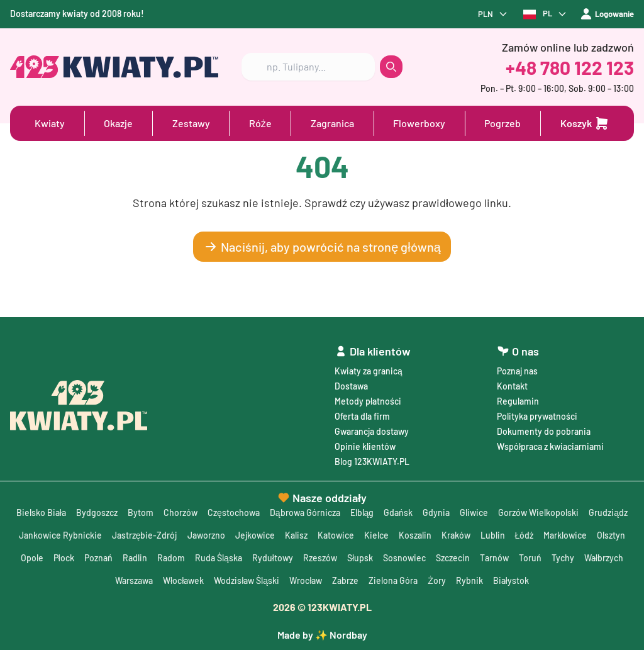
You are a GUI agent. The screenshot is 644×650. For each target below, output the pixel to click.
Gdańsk (398, 513)
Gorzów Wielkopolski (538, 513)
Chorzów (180, 513)
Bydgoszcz (97, 513)
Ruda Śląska (219, 558)
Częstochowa (234, 513)
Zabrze (345, 580)
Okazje (118, 123)
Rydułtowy (273, 558)
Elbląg (362, 513)
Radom (171, 558)
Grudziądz (608, 513)
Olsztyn (611, 535)
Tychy (563, 558)
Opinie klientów (365, 446)
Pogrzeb (502, 123)
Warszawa (134, 580)
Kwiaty (50, 123)
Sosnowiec (404, 558)
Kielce (376, 535)
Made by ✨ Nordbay (322, 635)
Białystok (511, 580)
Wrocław (306, 580)
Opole (32, 558)
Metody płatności (368, 401)
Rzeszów (320, 558)
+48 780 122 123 (570, 67)
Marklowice (565, 535)
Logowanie (604, 14)
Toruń (530, 558)
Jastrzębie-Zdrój (145, 535)
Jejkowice (255, 535)
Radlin (135, 558)
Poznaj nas (517, 371)
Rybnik (469, 580)
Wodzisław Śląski (247, 580)
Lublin (493, 535)
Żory (437, 580)
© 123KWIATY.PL (322, 607)
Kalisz (296, 535)
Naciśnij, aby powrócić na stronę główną (322, 247)
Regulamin (518, 401)
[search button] (391, 67)
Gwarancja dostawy (372, 431)
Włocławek (183, 580)
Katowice (336, 535)
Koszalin (415, 535)
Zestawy (191, 123)
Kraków (456, 535)
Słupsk (360, 558)
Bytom (141, 513)
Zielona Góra (393, 580)
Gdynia (436, 513)
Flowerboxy (419, 123)
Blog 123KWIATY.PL (372, 462)
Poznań (98, 558)
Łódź (525, 535)
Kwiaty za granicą (369, 371)
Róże (260, 123)
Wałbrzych (604, 558)
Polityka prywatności (537, 416)
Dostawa (351, 386)
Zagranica (332, 123)
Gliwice (474, 513)
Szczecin (453, 558)
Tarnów (494, 558)
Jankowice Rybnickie (60, 535)
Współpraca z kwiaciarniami (550, 446)
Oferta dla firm (362, 416)
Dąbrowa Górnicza (305, 513)
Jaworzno (206, 535)
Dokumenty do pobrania (544, 431)
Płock (64, 558)
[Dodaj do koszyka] (585, 123)
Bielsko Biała (41, 513)
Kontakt (512, 386)
